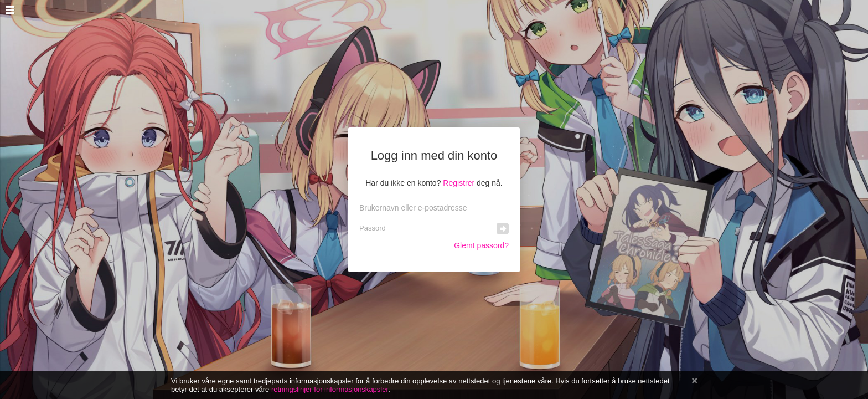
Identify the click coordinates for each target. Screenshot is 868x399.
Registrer (459, 183)
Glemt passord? (481, 245)
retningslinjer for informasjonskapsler (330, 389)
